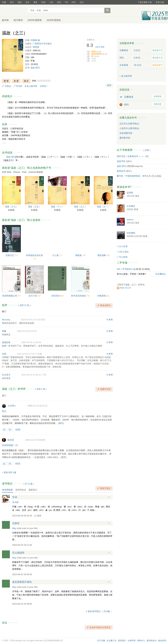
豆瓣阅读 (129, 97)
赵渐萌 (130, 193)
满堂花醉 (102, 255)
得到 (126, 105)
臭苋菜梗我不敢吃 (22, 582)
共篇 (29, 484)
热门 (4, 311)
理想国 (36, 47)
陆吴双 (11, 440)
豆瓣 (4, 2)
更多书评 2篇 (10, 472)
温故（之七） (11, 207)
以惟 (4, 354)
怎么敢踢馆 (18, 553)
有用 (111, 320)
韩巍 (4, 331)
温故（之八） (80, 207)
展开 (61, 423)
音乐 (28, 2)
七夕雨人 (12, 406)
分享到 (43, 86)
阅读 (59, 2)
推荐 (109, 85)
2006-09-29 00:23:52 (27, 331)
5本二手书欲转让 (125, 269)
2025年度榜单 (35, 20)
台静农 (16, 523)
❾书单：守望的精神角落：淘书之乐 (134, 176)
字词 (15, 497)
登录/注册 (160, 2)
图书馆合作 (152, 641)
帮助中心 (141, 641)
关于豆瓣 (101, 641)
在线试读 (157, 104)
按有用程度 (7, 490)
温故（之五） (34, 207)
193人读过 (124, 252)
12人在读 (123, 246)
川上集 (56, 255)
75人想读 (123, 257)
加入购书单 (32, 86)
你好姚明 (131, 233)
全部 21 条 (24, 305)
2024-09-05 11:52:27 (27, 354)
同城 (43, 2)
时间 (74, 2)
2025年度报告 (54, 20)
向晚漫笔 (102, 296)
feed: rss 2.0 (126, 288)
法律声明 (132, 641)
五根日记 (10, 255)
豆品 (82, 2)
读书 (12, 2)
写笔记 (8, 86)
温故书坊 (121, 161)
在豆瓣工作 (112, 641)
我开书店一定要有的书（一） (131, 156)
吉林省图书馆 (126, 133)
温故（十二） (57, 207)
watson (130, 219)
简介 (4, 411)
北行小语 (33, 296)
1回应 (18, 430)
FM (66, 2)
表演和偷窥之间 (10, 296)
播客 (35, 2)
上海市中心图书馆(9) (129, 128)
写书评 (19, 86)
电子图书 (18, 20)
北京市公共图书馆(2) (129, 124)
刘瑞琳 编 (35, 40)
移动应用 (162, 641)
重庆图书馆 (125, 138)
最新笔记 (33, 490)
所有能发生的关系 (34, 255)
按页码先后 (21, 490)
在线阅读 (157, 96)
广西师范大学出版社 (42, 44)
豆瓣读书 (14, 11)
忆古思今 (6, 375)
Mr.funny (6, 320)
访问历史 (56, 296)
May (14, 528)
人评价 (100, 47)
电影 (20, 2)
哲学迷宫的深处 (79, 296)
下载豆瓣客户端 (145, 2)
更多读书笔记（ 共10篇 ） (100, 611)
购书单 (5, 20)
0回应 (18, 464)
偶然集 (79, 255)
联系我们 (122, 641)
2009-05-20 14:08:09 (31, 342)
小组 (51, 2)
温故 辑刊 (35, 68)
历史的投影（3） (11, 445)
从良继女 (131, 206)
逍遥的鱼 (6, 342)
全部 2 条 (41, 389)
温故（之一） (103, 207)
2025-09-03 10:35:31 (31, 375)
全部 (147, 150)
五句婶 (15, 502)
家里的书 (121, 171)
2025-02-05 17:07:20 (31, 320)
